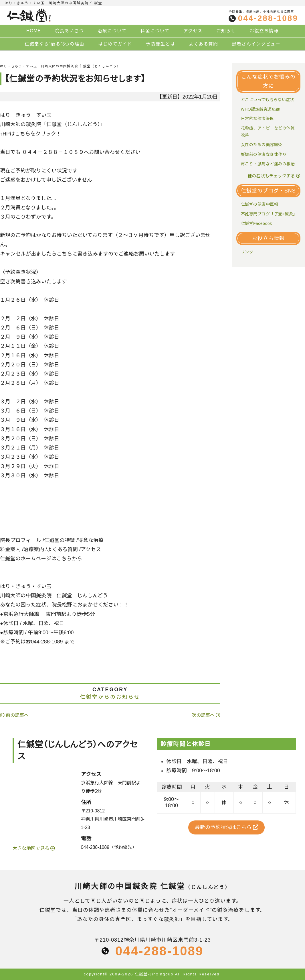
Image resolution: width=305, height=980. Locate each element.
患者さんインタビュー (256, 44)
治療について (112, 31)
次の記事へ (203, 715)
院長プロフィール (21, 540)
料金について (155, 31)
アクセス (193, 31)
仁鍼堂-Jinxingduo (154, 974)
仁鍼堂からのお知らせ (110, 697)
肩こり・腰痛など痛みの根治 (268, 164)
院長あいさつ (69, 31)
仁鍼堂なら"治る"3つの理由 (55, 44)
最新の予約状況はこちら (226, 827)
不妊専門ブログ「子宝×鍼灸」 (269, 214)
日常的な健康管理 (258, 119)
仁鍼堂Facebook (257, 223)
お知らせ (226, 31)
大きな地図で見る (31, 848)
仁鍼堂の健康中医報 (260, 204)
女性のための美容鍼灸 (262, 145)
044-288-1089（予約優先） (109, 847)
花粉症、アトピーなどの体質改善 (268, 132)
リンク (247, 252)
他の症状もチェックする (271, 176)
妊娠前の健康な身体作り (264, 154)
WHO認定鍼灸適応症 (261, 109)
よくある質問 (203, 44)
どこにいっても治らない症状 (268, 100)
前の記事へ (17, 715)
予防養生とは (161, 44)
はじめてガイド (115, 44)
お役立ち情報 (264, 31)
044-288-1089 (268, 18)
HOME (34, 31)
